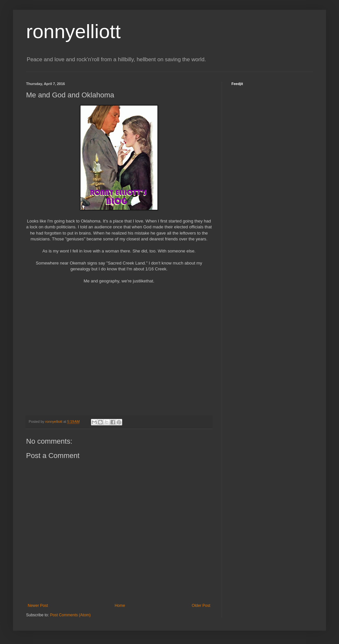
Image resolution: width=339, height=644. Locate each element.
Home (120, 606)
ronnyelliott (73, 31)
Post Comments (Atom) (70, 615)
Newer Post (38, 606)
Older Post (201, 606)
